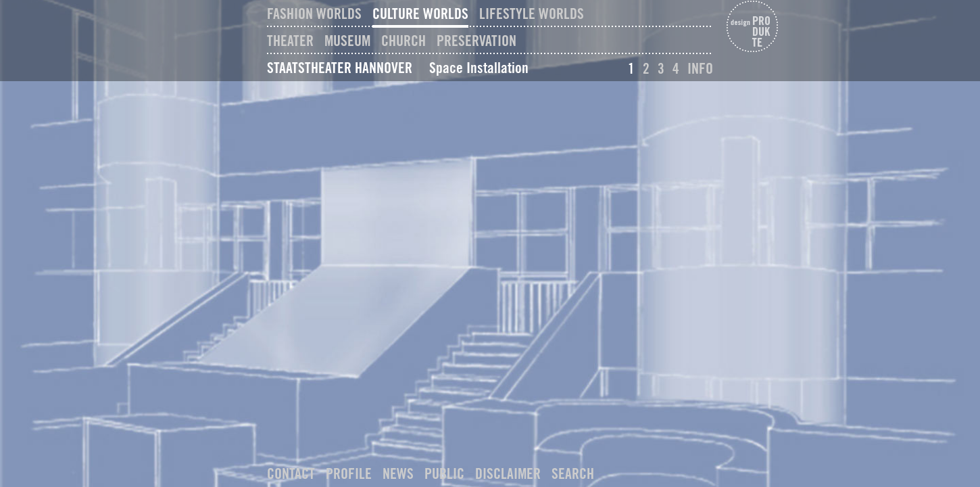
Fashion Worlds (314, 14)
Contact (291, 473)
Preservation (476, 41)
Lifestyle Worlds (532, 14)
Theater (290, 41)
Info (700, 68)
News (398, 473)
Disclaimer (508, 473)
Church (403, 41)
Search (573, 473)
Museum (347, 41)
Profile (349, 473)
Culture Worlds (420, 14)
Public (444, 473)
